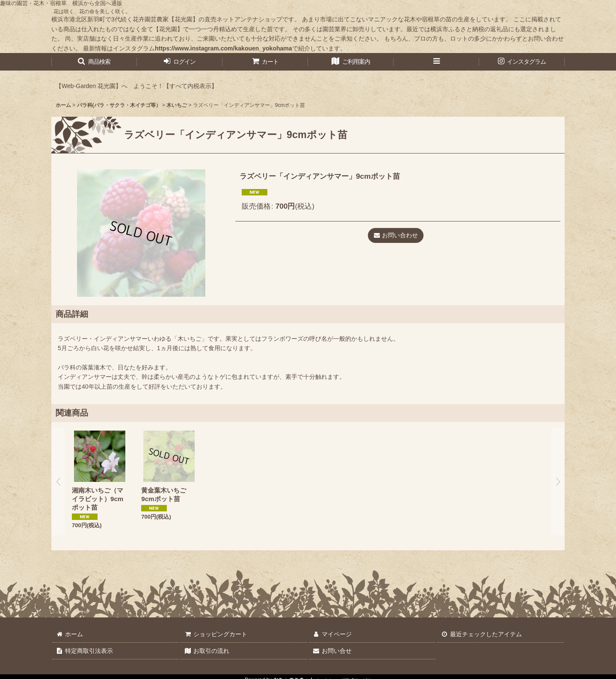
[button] (94, 62)
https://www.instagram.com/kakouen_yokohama (224, 48)
